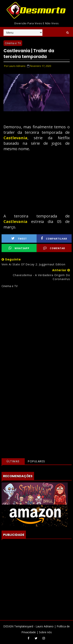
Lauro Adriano (45, 626)
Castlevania (15, 138)
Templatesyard (24, 626)
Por (15, 66)
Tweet (19, 238)
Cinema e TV (13, 43)
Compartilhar (54, 238)
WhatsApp (19, 248)
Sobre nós (45, 632)
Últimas (13, 461)
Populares (36, 461)
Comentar (54, 248)
